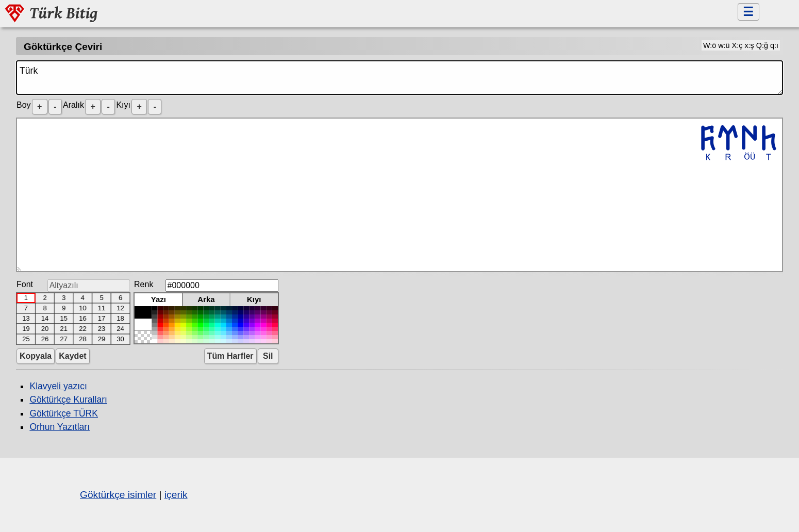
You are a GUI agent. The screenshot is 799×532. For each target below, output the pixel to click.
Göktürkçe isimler (118, 495)
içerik (176, 495)
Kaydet (72, 356)
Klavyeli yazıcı (58, 386)
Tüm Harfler (230, 356)
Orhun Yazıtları (60, 427)
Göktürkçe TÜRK (64, 413)
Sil (268, 356)
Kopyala (36, 356)
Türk (399, 78)
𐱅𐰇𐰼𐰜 (399, 195)
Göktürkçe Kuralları (68, 400)
